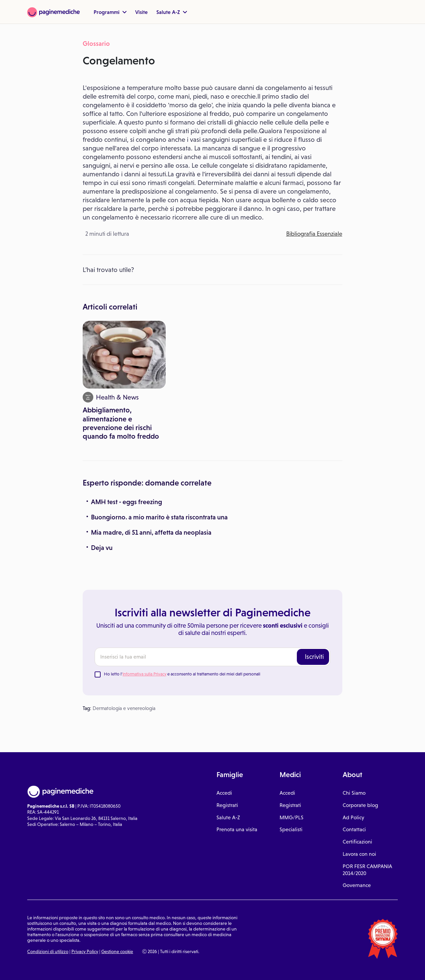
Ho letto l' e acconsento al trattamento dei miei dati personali (182, 674)
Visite (141, 12)
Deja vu (102, 548)
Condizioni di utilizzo (48, 951)
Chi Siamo (354, 793)
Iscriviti (314, 657)
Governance (357, 885)
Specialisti (291, 829)
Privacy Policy (85, 951)
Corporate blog (360, 805)
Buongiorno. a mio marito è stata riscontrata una (159, 517)
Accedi (224, 793)
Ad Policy (353, 817)
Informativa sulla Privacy (144, 674)
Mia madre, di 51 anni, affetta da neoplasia (151, 532)
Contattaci (354, 829)
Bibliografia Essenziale (314, 234)
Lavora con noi (359, 854)
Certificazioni (357, 842)
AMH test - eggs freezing (127, 502)
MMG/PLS (292, 817)
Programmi (110, 12)
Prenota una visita (237, 829)
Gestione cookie (117, 951)
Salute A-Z (172, 12)
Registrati (227, 805)
